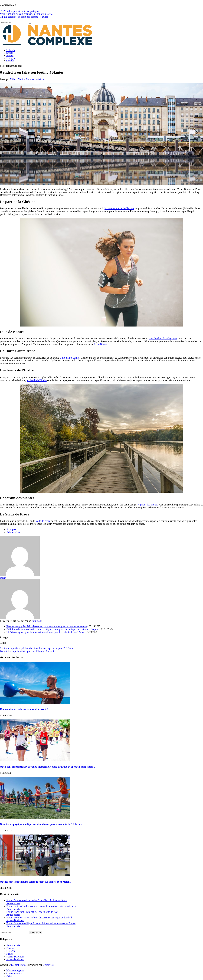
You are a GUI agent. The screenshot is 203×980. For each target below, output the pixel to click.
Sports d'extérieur (35, 79)
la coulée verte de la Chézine (119, 208)
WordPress (48, 965)
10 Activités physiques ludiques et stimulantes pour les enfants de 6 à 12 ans (45, 632)
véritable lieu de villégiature (163, 338)
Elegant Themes (19, 965)
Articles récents (14, 532)
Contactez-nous (14, 973)
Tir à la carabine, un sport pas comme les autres (24, 17)
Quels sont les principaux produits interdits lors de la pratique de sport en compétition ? (48, 767)
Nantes (10, 55)
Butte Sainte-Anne (70, 358)
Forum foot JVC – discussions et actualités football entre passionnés (41, 906)
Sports (10, 53)
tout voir (37, 621)
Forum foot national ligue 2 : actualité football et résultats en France (41, 923)
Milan (13, 79)
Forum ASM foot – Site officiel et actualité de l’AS (32, 912)
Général (10, 61)
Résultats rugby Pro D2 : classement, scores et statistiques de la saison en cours (47, 626)
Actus (9, 976)
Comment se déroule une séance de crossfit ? (24, 709)
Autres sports (13, 903)
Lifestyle (11, 50)
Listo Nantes (101, 344)
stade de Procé (43, 521)
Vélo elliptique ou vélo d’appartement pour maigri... (27, 14)
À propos (11, 529)
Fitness (10, 948)
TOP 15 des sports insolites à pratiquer (20, 11)
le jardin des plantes (148, 505)
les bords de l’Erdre (37, 380)
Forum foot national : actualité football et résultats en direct (37, 900)
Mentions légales (15, 970)
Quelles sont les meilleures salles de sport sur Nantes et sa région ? (36, 882)
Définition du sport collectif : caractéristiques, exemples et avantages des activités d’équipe (53, 629)
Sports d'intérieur (15, 920)
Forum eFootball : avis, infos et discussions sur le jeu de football (39, 918)
